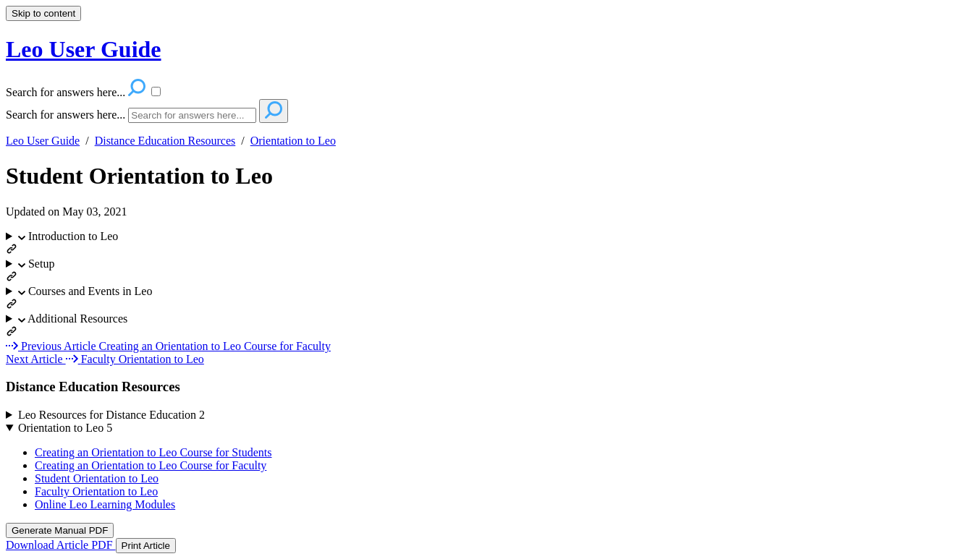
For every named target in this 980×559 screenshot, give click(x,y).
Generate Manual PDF (60, 530)
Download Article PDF (61, 545)
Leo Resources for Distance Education (111, 415)
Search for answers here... (66, 115)
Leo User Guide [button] (84, 49)
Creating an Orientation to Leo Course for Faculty (151, 465)
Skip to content (43, 13)
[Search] (192, 115)
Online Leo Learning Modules (105, 504)
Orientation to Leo (293, 141)
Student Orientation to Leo (139, 176)
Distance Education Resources (165, 141)
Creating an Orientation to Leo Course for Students (153, 452)
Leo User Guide (43, 141)
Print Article (146, 546)
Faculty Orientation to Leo (96, 491)
